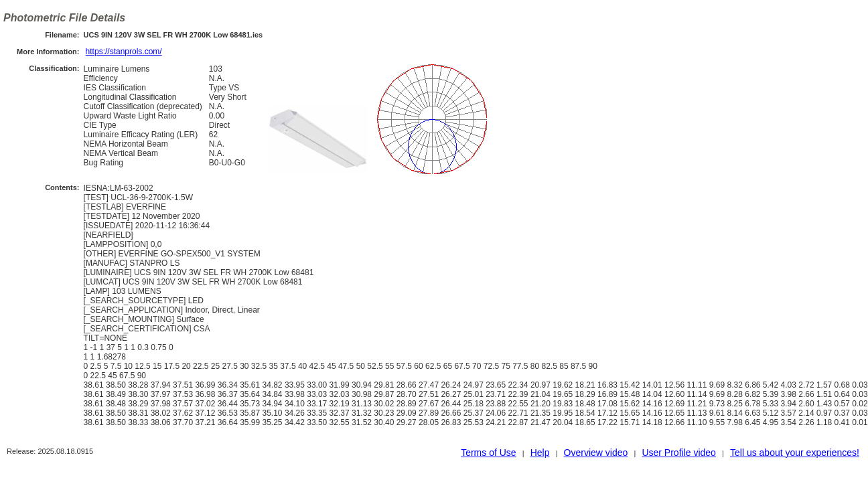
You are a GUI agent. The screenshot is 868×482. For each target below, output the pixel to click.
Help (540, 453)
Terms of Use (488, 453)
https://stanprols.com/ (124, 52)
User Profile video (679, 453)
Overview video (596, 453)
